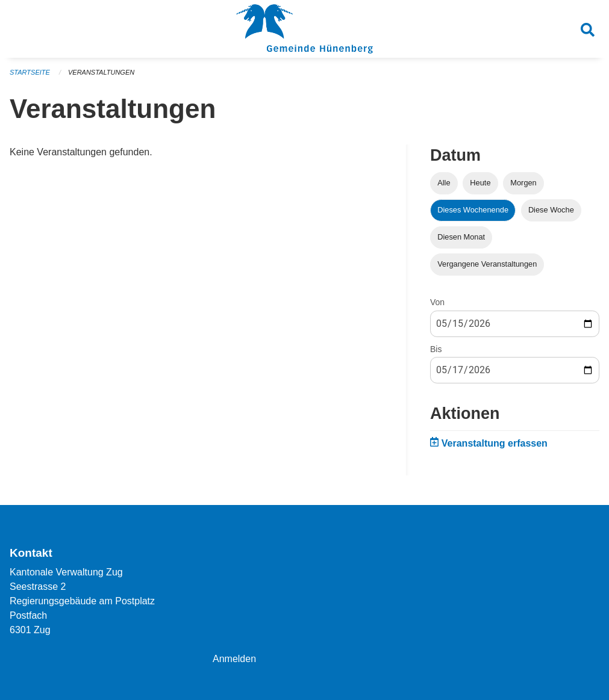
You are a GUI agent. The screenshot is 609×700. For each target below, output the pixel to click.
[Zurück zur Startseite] (304, 29)
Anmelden (234, 659)
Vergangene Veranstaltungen (487, 264)
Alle (444, 183)
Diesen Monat (461, 237)
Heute (480, 183)
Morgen (523, 183)
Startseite (30, 72)
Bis (436, 349)
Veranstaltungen (101, 72)
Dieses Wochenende (473, 210)
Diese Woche (551, 210)
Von (437, 302)
